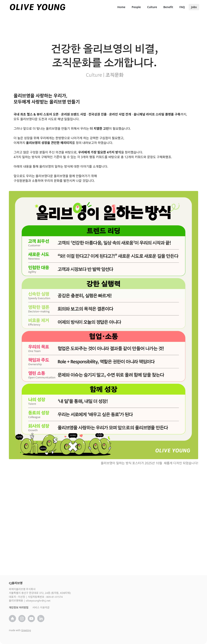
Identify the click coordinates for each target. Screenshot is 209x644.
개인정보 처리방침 (19, 607)
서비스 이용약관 (41, 607)
